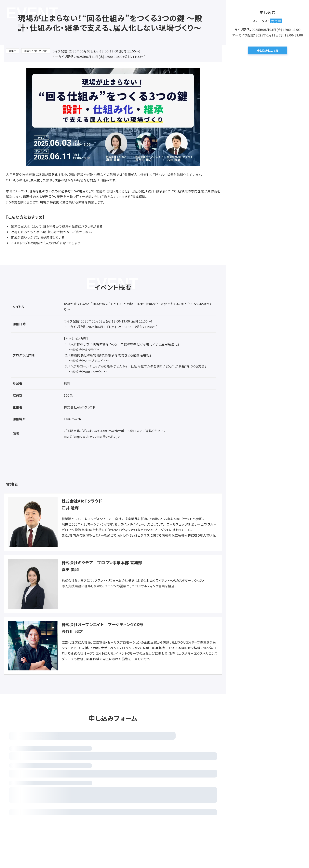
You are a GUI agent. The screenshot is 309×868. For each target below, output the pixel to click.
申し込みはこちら (268, 50)
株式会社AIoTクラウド (36, 51)
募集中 (13, 51)
